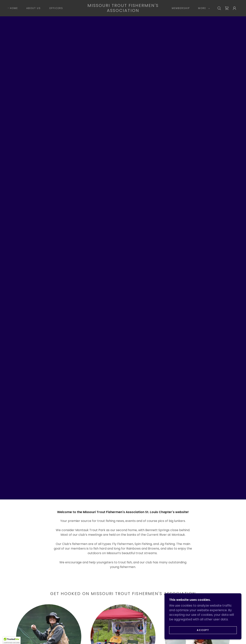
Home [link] (14, 8)
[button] (203, 8)
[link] (123, 11)
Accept (203, 630)
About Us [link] (34, 8)
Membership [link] (181, 8)
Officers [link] (56, 8)
